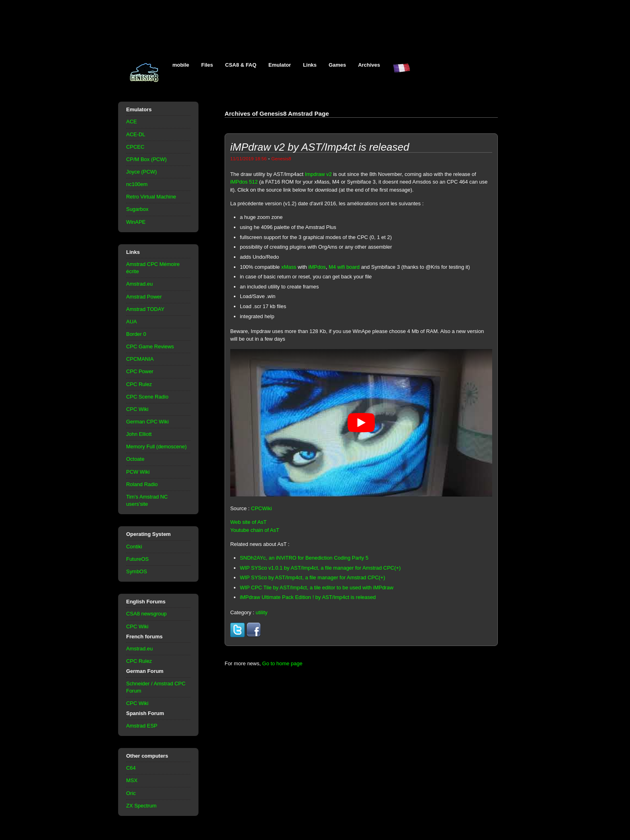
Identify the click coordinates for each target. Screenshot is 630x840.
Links (310, 65)
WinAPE (136, 222)
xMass (289, 267)
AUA (132, 322)
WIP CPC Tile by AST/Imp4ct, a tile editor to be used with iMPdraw (317, 588)
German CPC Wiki (147, 422)
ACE (132, 122)
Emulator (280, 65)
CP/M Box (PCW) (146, 159)
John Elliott (139, 434)
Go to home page (282, 663)
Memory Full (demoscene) (156, 447)
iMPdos (317, 267)
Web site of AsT (248, 522)
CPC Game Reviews (150, 346)
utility (262, 612)
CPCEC (135, 147)
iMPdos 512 (244, 182)
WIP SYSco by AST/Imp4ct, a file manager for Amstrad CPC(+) (313, 577)
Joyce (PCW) (141, 172)
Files (207, 65)
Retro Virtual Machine (151, 197)
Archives (369, 65)
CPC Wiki (137, 409)
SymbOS (137, 571)
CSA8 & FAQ (241, 65)
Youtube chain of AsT (255, 530)
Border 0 (136, 334)
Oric (131, 793)
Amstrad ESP (142, 726)
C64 (131, 768)
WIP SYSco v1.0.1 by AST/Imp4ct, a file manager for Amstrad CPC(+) (320, 568)
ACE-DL (136, 134)
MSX (132, 780)
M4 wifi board (344, 267)
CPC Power (140, 371)
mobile (181, 65)
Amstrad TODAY (145, 309)
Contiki (134, 547)
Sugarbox (137, 209)
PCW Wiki (138, 472)
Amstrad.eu (139, 284)
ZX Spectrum (141, 806)
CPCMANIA (140, 359)
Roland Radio (142, 484)
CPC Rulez (139, 384)
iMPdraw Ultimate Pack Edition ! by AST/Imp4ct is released (308, 597)
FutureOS (137, 559)
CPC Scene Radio (147, 397)
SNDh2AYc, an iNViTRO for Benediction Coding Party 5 (304, 558)
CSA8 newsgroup (146, 614)
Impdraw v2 (318, 174)
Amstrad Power (144, 297)
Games (337, 65)
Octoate (135, 459)
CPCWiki (262, 508)
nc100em (137, 184)
